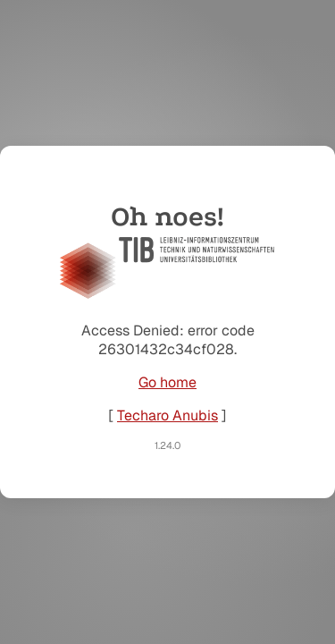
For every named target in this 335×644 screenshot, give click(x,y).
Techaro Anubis (167, 415)
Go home (167, 382)
